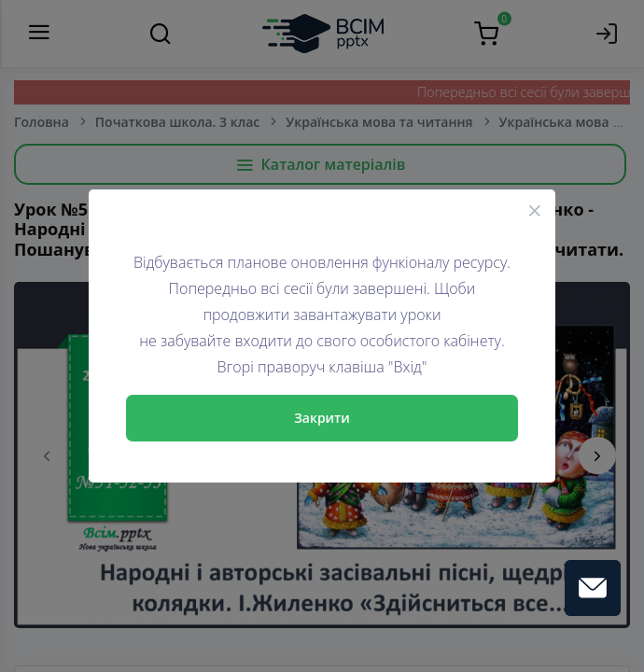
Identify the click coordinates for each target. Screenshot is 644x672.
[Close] (535, 210)
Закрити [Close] (322, 418)
